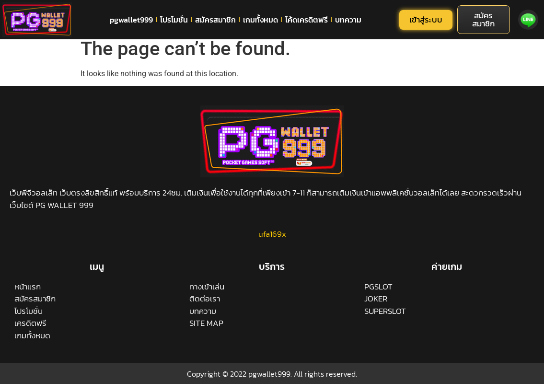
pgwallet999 (131, 20)
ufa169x (272, 240)
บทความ (348, 20)
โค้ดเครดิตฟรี (307, 20)
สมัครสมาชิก (215, 20)
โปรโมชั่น (174, 20)
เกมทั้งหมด (260, 20)
